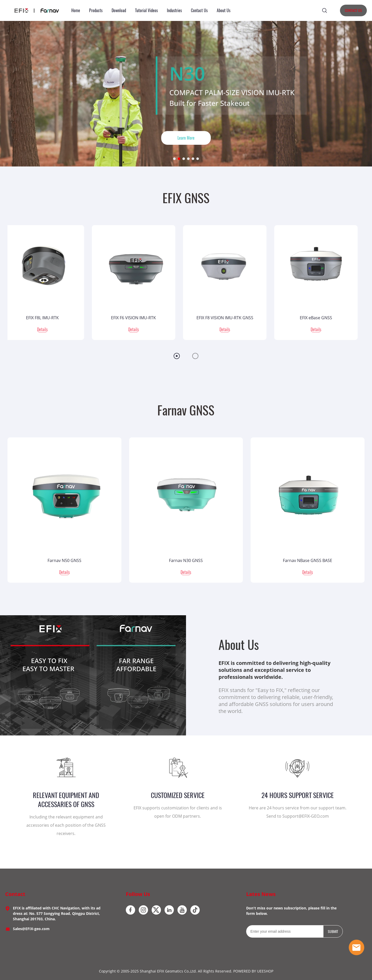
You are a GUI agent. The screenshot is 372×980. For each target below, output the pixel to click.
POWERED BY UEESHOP (253, 971)
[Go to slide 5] (193, 159)
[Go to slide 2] (179, 159)
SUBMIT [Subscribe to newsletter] (333, 932)
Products (96, 10)
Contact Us (199, 10)
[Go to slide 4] (188, 159)
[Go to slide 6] (198, 159)
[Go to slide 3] (184, 159)
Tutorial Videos (146, 10)
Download (119, 10)
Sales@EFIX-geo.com (31, 929)
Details (49, 329)
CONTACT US (353, 10)
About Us (224, 10)
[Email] (285, 931)
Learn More (186, 138)
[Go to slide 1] (174, 159)
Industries (174, 10)
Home (76, 10)
